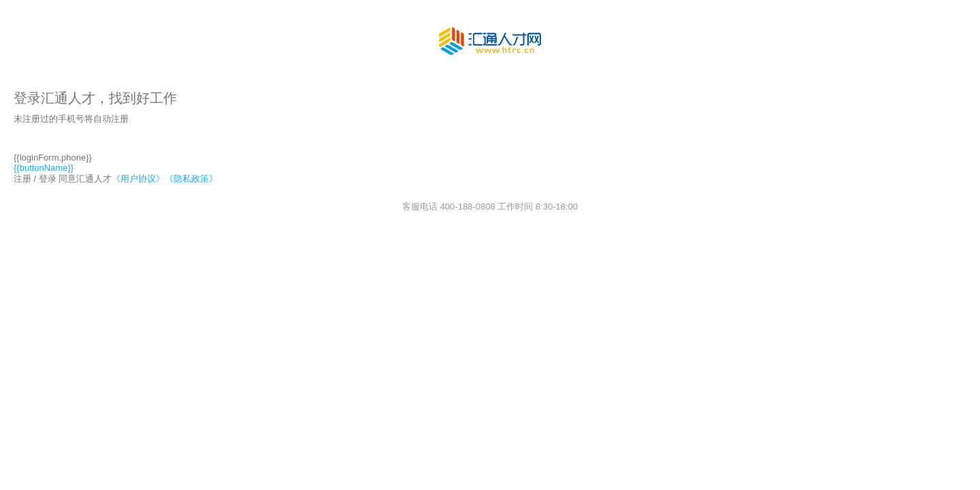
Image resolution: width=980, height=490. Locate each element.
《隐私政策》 (191, 179)
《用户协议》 (138, 179)
